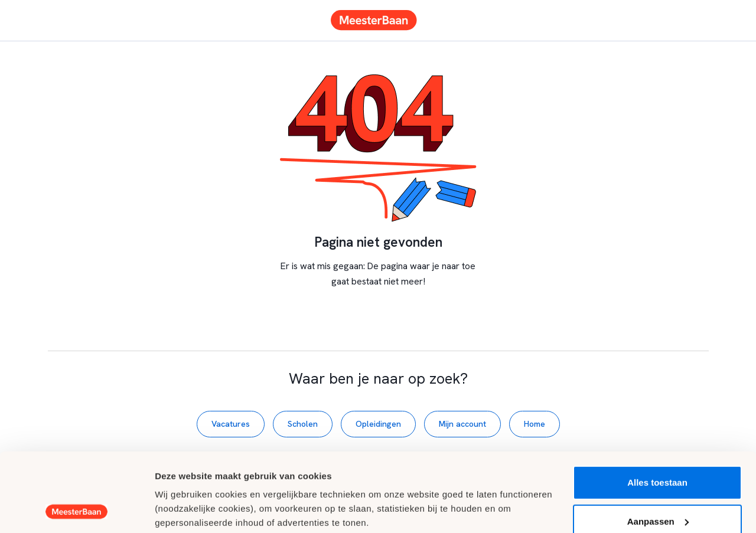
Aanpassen (658, 447)
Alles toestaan (657, 409)
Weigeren (657, 486)
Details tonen (183, 510)
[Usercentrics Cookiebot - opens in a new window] (76, 510)
